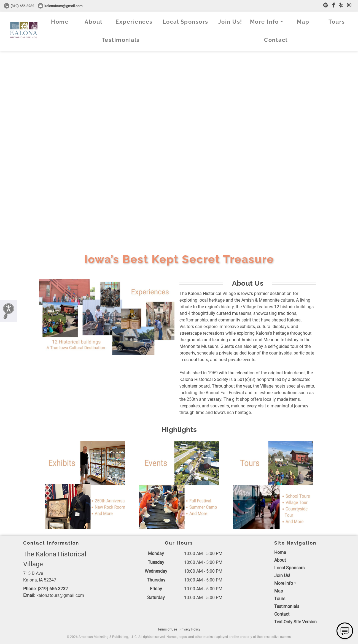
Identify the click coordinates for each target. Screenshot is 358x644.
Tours (337, 22)
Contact (276, 40)
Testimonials (121, 40)
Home (60, 22)
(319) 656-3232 (19, 6)
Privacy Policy (190, 629)
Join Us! (230, 22)
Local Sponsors (185, 22)
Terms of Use (167, 629)
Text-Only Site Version (295, 622)
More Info (264, 22)
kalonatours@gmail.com (60, 6)
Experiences (134, 22)
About (94, 22)
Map (303, 22)
